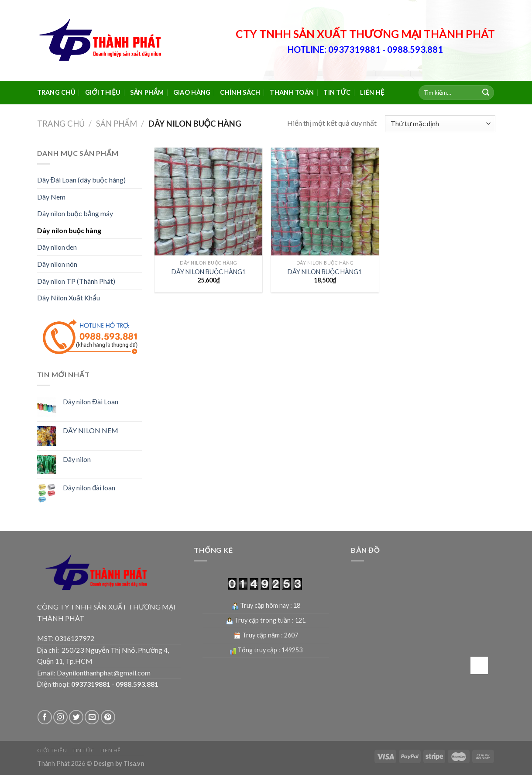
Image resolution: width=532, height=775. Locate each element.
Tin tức (337, 92)
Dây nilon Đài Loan (91, 401)
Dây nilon (77, 459)
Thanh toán (292, 92)
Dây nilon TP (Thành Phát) (76, 281)
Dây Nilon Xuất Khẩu (69, 298)
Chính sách (240, 92)
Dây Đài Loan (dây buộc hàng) (82, 180)
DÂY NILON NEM (91, 430)
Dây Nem (51, 197)
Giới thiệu (103, 92)
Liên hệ (372, 92)
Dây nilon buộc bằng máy (75, 213)
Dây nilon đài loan (89, 487)
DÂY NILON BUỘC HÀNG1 (209, 272)
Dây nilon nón (57, 264)
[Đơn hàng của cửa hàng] (440, 124)
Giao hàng (192, 92)
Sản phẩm (147, 92)
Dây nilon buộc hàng (69, 230)
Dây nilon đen (57, 247)
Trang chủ (56, 92)
